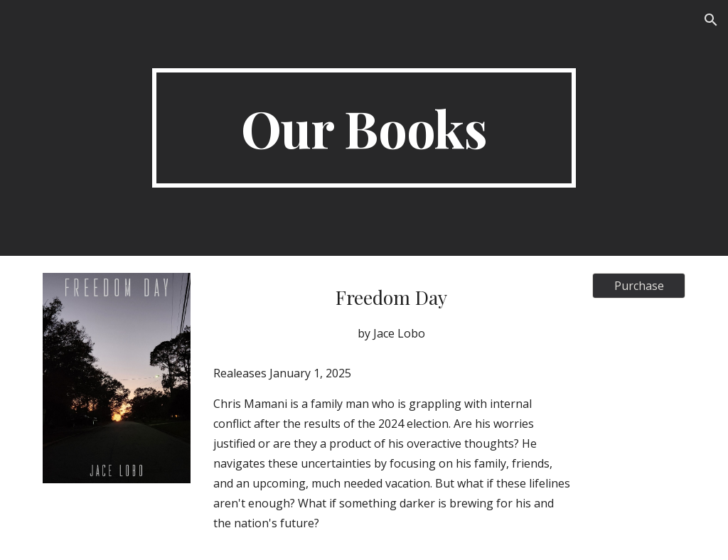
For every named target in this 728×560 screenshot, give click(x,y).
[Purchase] (639, 286)
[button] (711, 20)
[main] (364, 128)
